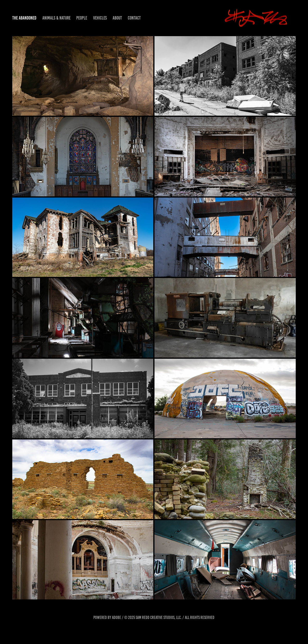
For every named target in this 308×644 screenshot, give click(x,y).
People (82, 18)
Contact (134, 18)
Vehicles (100, 18)
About (117, 18)
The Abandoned (24, 18)
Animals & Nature (56, 18)
